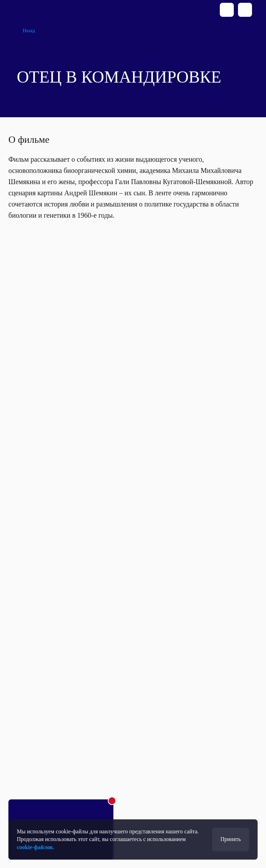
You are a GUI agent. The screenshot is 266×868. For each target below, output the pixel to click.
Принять (231, 839)
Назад (29, 31)
